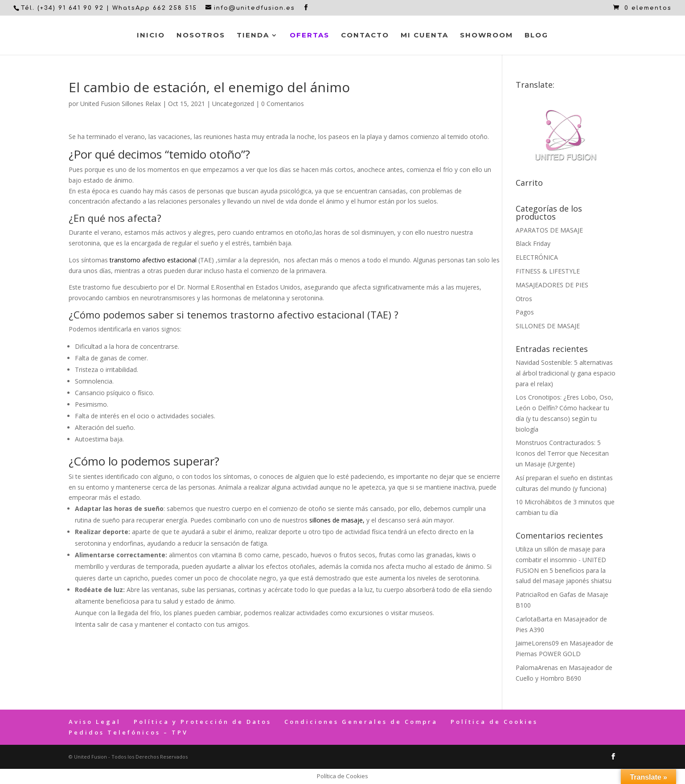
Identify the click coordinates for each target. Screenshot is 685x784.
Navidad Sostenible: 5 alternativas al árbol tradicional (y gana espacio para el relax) (566, 373)
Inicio (151, 36)
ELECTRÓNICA (537, 257)
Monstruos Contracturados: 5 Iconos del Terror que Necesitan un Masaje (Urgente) (562, 453)
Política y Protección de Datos (203, 722)
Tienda (253, 36)
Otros (524, 299)
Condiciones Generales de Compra (361, 722)
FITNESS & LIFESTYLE (548, 271)
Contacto (365, 36)
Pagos (525, 312)
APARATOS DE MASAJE (549, 230)
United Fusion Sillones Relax (121, 104)
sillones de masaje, (337, 520)
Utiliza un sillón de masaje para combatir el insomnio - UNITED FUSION (561, 560)
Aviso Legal (95, 722)
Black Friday (533, 243)
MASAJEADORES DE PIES (552, 285)
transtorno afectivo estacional (153, 260)
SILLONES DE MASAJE (548, 326)
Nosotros (201, 36)
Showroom (486, 36)
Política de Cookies (494, 722)
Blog (536, 36)
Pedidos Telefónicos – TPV (128, 732)
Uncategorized (233, 104)
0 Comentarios (283, 104)
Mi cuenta (425, 36)
